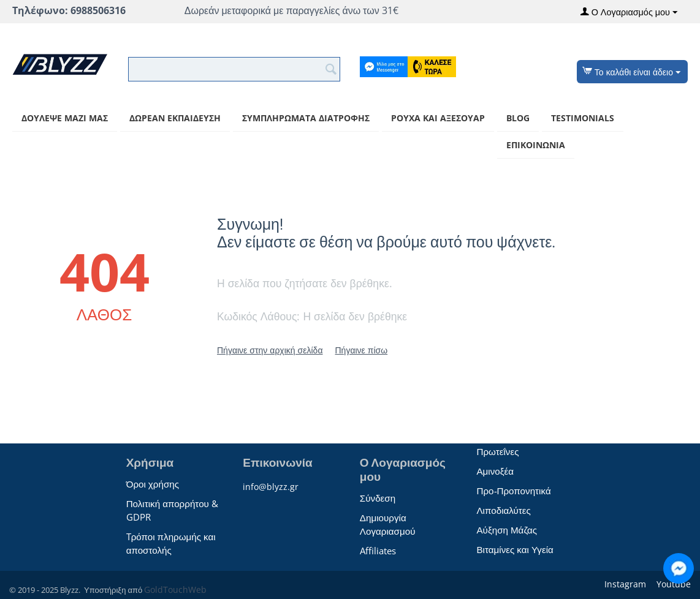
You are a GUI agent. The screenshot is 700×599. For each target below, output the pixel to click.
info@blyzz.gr (271, 487)
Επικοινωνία (536, 145)
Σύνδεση (378, 498)
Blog (518, 118)
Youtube (672, 584)
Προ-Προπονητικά (513, 491)
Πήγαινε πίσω (361, 350)
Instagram (624, 584)
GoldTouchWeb (175, 590)
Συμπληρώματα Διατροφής (306, 118)
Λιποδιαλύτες (503, 510)
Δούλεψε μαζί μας (65, 118)
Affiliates (378, 551)
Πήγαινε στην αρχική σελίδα (270, 350)
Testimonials (583, 118)
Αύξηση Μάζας (507, 530)
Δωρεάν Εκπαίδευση (175, 118)
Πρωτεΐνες (497, 451)
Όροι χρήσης (153, 484)
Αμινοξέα (495, 471)
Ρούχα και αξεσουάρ (438, 118)
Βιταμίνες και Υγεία (515, 549)
